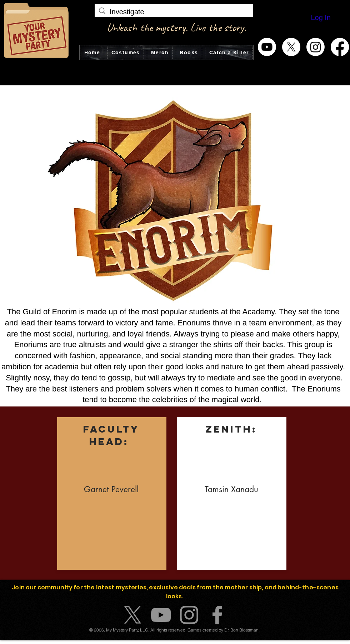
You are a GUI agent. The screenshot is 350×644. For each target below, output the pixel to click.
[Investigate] (174, 12)
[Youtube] (267, 47)
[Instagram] (316, 47)
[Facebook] (340, 47)
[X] (291, 47)
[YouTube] (161, 615)
